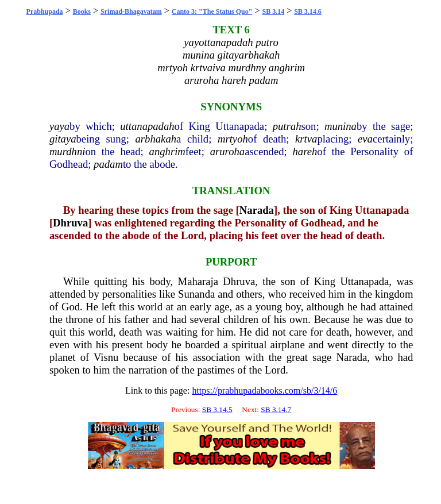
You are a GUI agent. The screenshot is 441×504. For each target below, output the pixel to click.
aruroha (227, 151)
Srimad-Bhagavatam (131, 11)
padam (108, 164)
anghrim (167, 151)
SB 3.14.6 (308, 11)
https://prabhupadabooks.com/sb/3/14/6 (264, 390)
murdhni (67, 151)
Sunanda (196, 294)
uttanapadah (147, 126)
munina (341, 126)
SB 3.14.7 (276, 409)
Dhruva (70, 223)
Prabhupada (45, 11)
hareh (305, 151)
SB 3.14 (273, 11)
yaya (59, 126)
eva (365, 139)
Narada (257, 210)
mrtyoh (233, 139)
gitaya (63, 139)
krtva (306, 139)
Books (82, 11)
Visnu (106, 357)
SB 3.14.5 (217, 409)
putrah (287, 126)
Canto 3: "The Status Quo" (212, 11)
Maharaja (198, 281)
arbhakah (156, 139)
